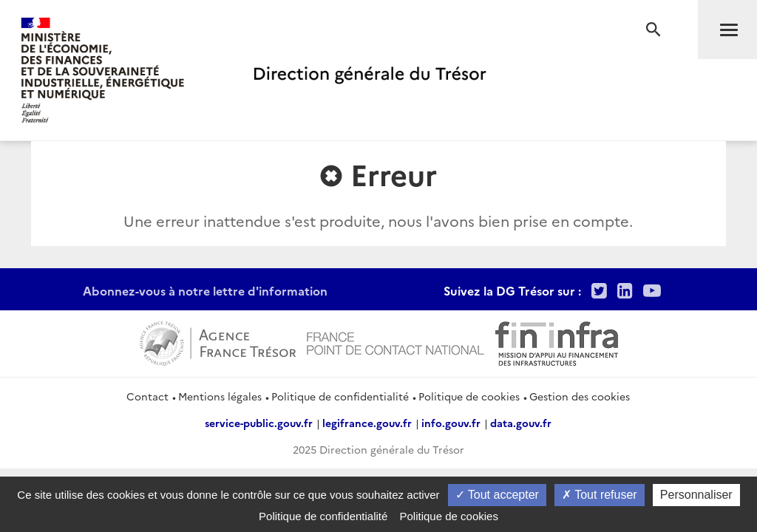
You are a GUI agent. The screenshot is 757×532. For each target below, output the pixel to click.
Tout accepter (497, 495)
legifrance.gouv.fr (367, 423)
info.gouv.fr (451, 423)
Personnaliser (696, 495)
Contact (147, 396)
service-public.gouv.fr (259, 423)
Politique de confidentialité (340, 396)
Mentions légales (220, 396)
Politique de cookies (469, 396)
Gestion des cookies (580, 396)
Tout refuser (600, 495)
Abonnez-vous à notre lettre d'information (205, 290)
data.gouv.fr (521, 423)
